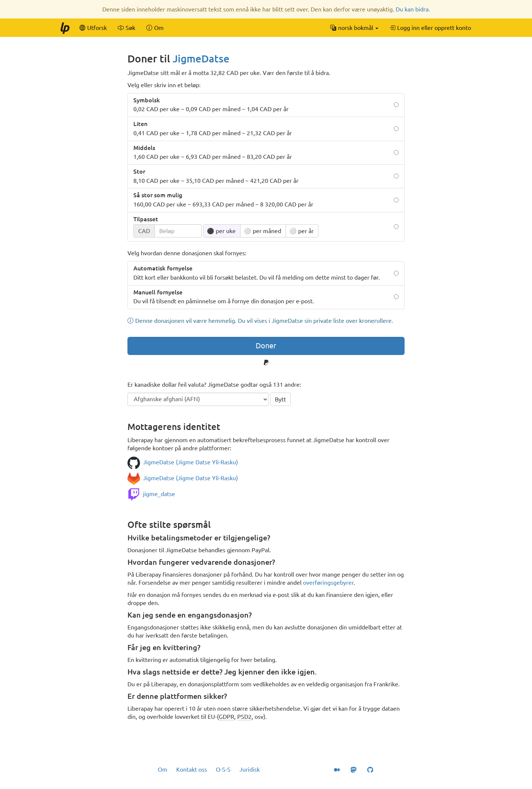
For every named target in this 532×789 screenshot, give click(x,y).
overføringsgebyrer (328, 583)
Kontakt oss (192, 769)
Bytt (280, 399)
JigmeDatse (201, 59)
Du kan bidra (412, 9)
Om (163, 769)
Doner (266, 346)
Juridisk (250, 769)
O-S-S (223, 769)
